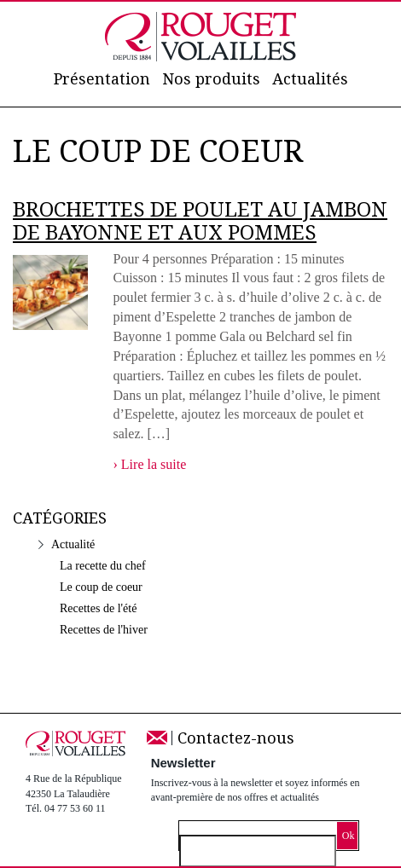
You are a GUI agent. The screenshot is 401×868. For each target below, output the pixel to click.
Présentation (102, 79)
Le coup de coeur (101, 587)
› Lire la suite (150, 464)
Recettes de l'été (98, 608)
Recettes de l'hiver (104, 630)
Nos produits (211, 79)
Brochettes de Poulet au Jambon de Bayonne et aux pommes (200, 221)
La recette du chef (103, 566)
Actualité (73, 544)
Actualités (310, 79)
